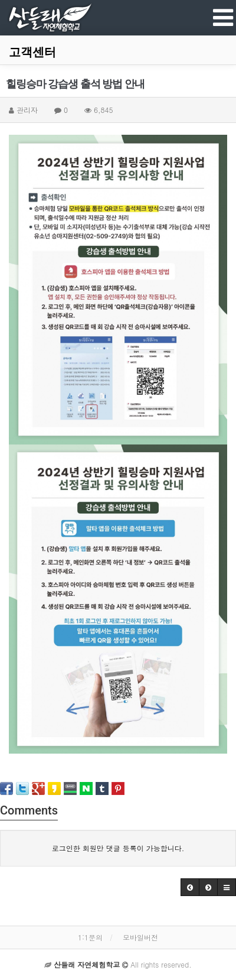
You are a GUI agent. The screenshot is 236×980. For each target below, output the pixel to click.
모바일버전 (140, 937)
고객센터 (32, 52)
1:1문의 (90, 937)
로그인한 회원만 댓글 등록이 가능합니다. (118, 848)
